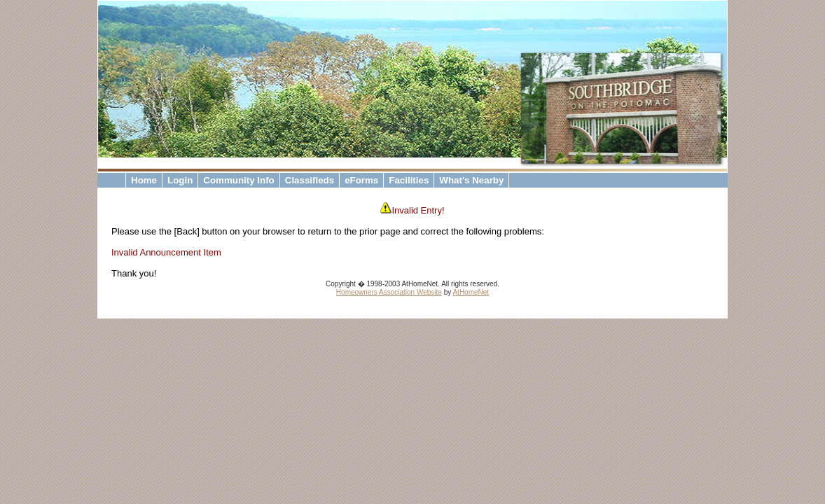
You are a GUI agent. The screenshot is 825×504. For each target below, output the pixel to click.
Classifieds (310, 180)
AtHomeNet (471, 292)
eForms (361, 180)
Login (180, 180)
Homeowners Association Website (389, 292)
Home (144, 180)
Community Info (238, 180)
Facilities (409, 180)
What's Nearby (471, 180)
